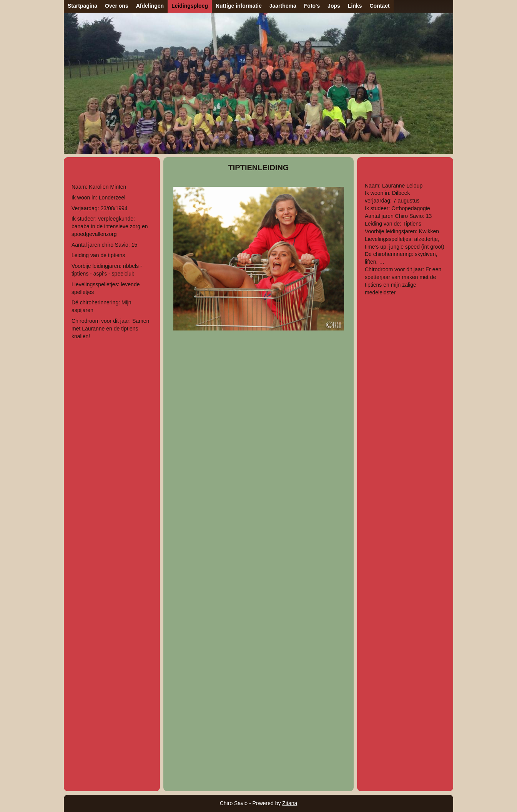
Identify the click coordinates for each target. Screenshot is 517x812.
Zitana (290, 803)
